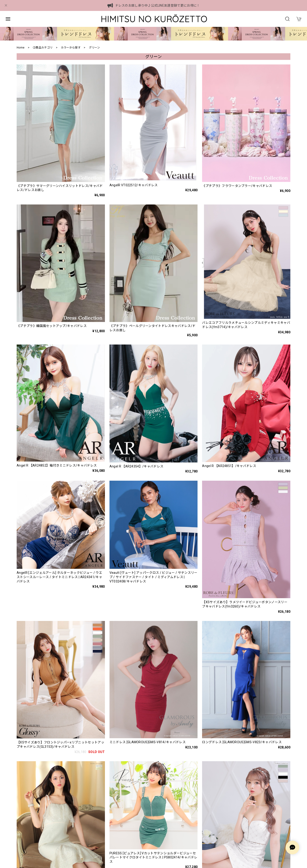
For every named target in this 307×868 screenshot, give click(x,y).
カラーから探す (71, 48)
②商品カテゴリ (43, 48)
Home (21, 48)
